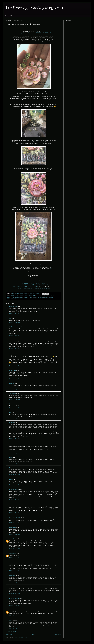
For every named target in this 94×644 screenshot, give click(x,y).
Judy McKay (12, 394)
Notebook (32, 297)
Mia (10, 318)
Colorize (35, 296)
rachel (11, 587)
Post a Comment (12, 632)
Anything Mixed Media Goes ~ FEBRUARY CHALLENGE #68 (34, 33)
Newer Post (9, 635)
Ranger (42, 297)
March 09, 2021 (14, 629)
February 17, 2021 (15, 549)
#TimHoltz (14, 296)
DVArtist (12, 384)
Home (6, 16)
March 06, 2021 (14, 615)
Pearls (37, 297)
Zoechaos (12, 610)
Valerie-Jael (13, 307)
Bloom (31, 296)
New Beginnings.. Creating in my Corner (36, 7)
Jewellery (26, 297)
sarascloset (13, 539)
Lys (10, 413)
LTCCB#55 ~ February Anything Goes (34, 283)
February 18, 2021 (15, 571)
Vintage (51, 297)
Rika (11, 404)
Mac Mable (12, 468)
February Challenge (17, 297)
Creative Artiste (43, 296)
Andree (11, 479)
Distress (9, 297)
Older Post (58, 635)
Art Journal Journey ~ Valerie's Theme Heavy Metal (34, 285)
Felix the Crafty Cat (16, 327)
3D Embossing (21, 296)
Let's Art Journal (15, 353)
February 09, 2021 (15, 499)
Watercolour (10, 299)
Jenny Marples (13, 562)
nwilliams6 (12, 527)
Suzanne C (12, 575)
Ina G (11, 504)
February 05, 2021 (15, 314)
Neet (11, 443)
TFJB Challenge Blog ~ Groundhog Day (25, 287)
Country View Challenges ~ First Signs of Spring (34, 288)
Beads (27, 296)
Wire (15, 299)
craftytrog (12, 371)
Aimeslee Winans (14, 490)
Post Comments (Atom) (21, 637)
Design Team (52, 296)
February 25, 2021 (15, 594)
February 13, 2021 (15, 523)
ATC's (12, 16)
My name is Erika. (15, 340)
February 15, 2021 (15, 534)
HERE (51, 269)
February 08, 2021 (15, 485)
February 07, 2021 (15, 453)
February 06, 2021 (15, 399)
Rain (11, 458)
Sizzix (46, 297)
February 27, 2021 (15, 605)
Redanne (12, 423)
